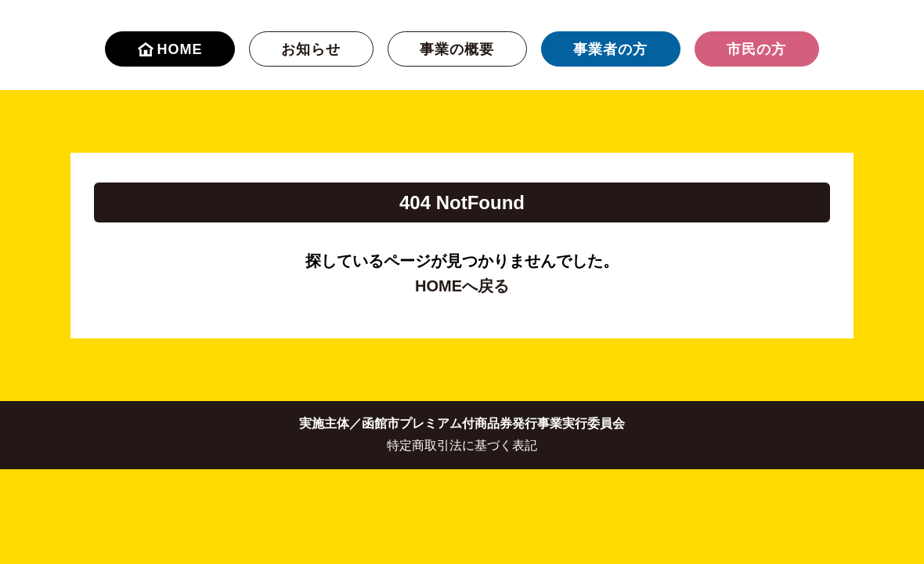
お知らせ (311, 49)
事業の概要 (457, 49)
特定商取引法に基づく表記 (462, 445)
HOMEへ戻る (462, 286)
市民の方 (756, 49)
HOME (170, 49)
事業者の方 (610, 49)
